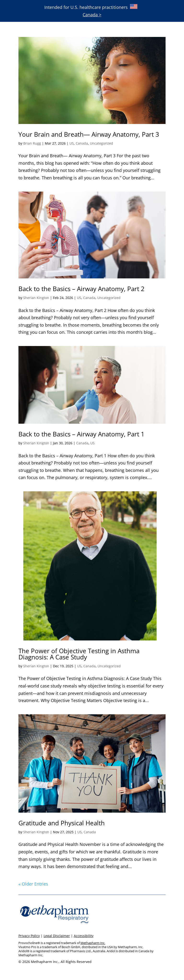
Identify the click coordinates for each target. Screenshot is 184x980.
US (72, 143)
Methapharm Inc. (93, 943)
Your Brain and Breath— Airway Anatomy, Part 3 (89, 134)
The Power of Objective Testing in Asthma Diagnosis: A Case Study (79, 654)
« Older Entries (33, 884)
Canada (82, 143)
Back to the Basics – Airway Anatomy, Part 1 (81, 434)
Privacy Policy (29, 936)
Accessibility (84, 936)
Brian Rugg (32, 143)
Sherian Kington (36, 298)
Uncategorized (101, 143)
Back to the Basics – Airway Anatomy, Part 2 (81, 289)
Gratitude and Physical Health (62, 823)
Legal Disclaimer (57, 936)
